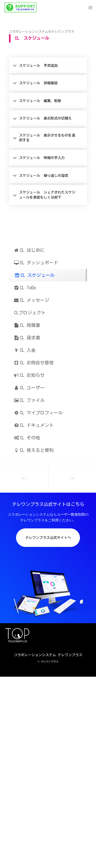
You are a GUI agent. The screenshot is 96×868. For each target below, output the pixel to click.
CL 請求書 (27, 338)
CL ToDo (25, 288)
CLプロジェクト (30, 313)
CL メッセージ (32, 300)
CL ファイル (29, 400)
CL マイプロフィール (38, 413)
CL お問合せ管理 (34, 363)
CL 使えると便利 (34, 450)
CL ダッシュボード (36, 263)
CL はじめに (29, 250)
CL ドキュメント (34, 425)
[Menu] (89, 8)
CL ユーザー (29, 388)
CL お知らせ (29, 375)
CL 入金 (25, 350)
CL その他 (27, 438)
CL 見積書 (27, 325)
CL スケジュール (35, 275)
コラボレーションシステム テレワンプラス (48, 655)
